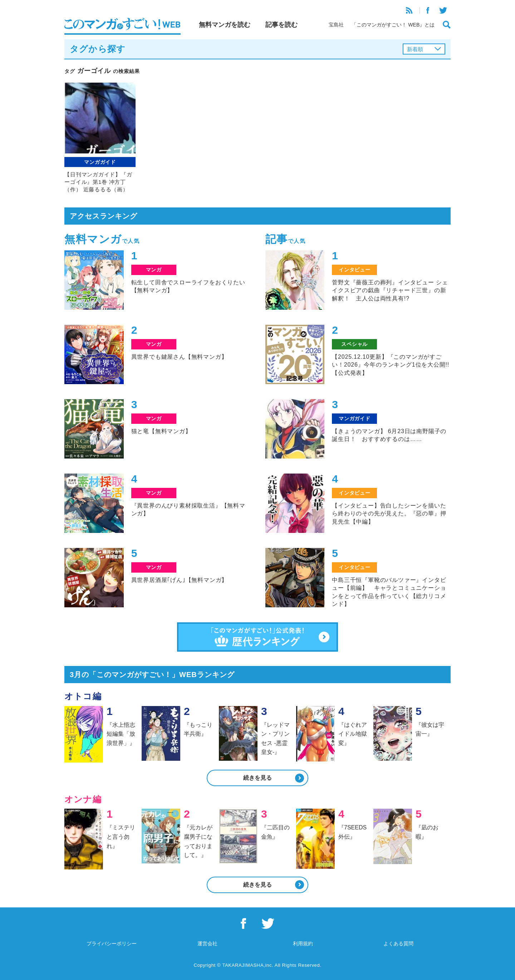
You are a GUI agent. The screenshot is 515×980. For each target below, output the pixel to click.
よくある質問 (398, 944)
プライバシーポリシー (112, 944)
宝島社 (336, 25)
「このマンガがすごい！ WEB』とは (393, 25)
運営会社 (207, 944)
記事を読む (281, 25)
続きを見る (257, 778)
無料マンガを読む (225, 25)
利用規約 (303, 944)
